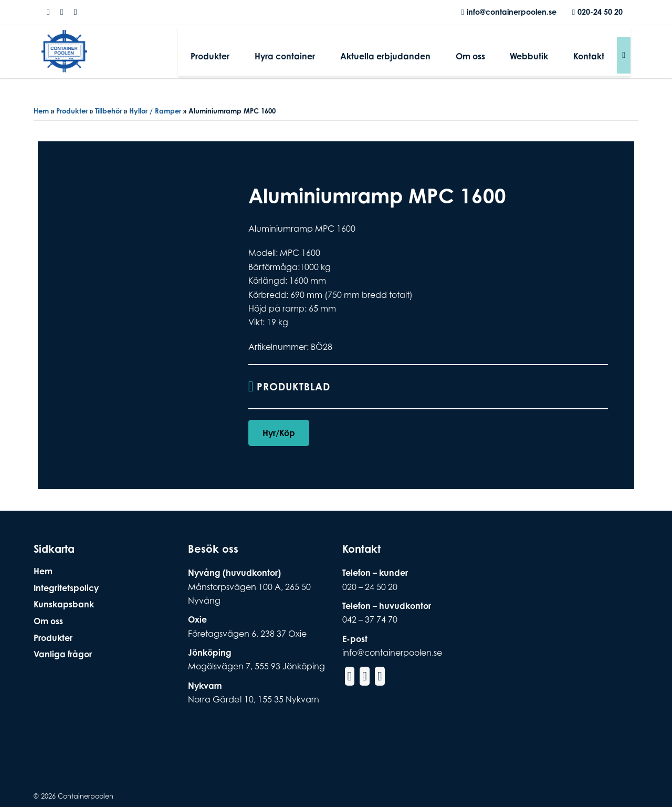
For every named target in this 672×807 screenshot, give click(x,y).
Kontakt (594, 55)
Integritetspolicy (66, 588)
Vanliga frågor (63, 654)
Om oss (493, 55)
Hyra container (327, 55)
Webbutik (543, 55)
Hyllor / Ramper (155, 111)
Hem (41, 111)
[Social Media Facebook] (48, 12)
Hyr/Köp (279, 433)
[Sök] (624, 55)
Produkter (261, 55)
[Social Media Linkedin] (76, 12)
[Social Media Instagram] (62, 12)
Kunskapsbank (64, 604)
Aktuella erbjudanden (418, 55)
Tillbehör (108, 111)
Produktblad (296, 387)
